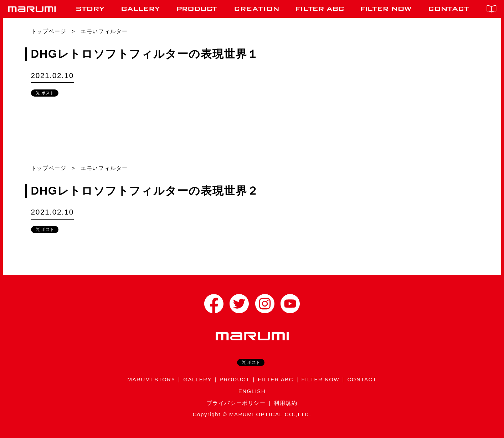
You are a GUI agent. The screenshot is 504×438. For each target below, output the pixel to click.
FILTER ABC (276, 380)
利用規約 (286, 403)
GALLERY (197, 380)
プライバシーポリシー (236, 403)
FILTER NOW (321, 380)
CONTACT (362, 380)
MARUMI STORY (151, 380)
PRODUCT (235, 380)
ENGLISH (252, 391)
